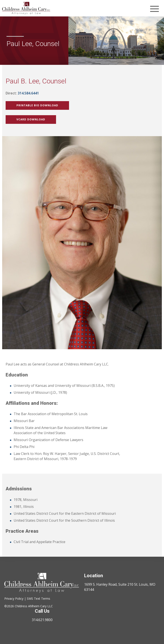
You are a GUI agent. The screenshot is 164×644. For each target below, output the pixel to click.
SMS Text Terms (39, 599)
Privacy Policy (14, 599)
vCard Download (31, 119)
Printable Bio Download (37, 105)
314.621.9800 (42, 620)
